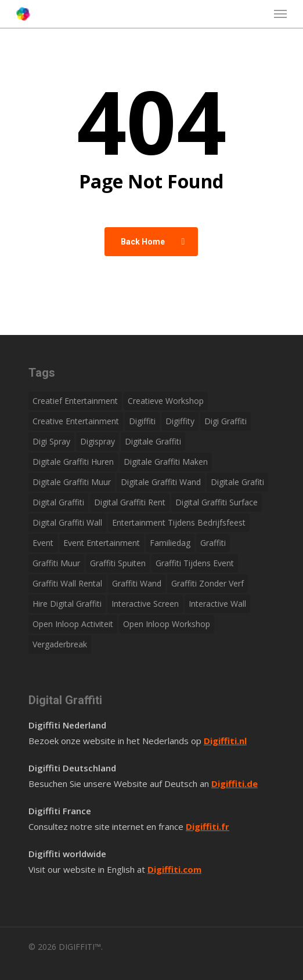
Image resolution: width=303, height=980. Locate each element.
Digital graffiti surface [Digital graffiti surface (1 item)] (217, 502)
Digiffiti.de (235, 784)
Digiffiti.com (174, 869)
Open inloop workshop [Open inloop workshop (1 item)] (167, 624)
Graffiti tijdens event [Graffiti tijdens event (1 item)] (195, 563)
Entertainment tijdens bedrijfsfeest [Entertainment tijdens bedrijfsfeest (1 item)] (179, 522)
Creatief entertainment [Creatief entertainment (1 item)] (75, 401)
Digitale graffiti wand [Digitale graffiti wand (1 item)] (161, 482)
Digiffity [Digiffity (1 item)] (180, 421)
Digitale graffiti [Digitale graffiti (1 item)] (153, 441)
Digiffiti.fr (208, 826)
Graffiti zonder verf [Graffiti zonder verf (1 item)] (208, 583)
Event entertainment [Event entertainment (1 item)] (102, 543)
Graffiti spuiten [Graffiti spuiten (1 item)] (118, 563)
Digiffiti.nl (225, 741)
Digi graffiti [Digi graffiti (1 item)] (226, 421)
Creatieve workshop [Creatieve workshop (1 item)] (166, 401)
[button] (280, 14)
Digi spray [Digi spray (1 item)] (51, 441)
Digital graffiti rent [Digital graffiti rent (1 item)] (130, 502)
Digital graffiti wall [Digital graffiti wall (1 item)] (67, 522)
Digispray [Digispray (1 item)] (98, 441)
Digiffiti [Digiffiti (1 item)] (142, 421)
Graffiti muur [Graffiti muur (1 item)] (56, 563)
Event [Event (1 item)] (43, 543)
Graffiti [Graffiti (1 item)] (213, 543)
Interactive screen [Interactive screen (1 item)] (145, 604)
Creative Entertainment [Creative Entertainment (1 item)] (76, 421)
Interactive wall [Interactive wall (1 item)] (217, 604)
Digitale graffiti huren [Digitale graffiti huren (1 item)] (73, 462)
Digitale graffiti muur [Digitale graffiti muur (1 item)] (72, 482)
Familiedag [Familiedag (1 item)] (170, 543)
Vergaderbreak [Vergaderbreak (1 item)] (60, 644)
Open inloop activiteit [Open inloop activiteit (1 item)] (73, 624)
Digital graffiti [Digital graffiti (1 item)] (58, 502)
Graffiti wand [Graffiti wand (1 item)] (137, 583)
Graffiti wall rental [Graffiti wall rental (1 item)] (67, 583)
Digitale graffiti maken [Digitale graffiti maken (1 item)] (166, 462)
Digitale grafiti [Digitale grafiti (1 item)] (237, 482)
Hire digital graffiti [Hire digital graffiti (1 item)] (67, 604)
